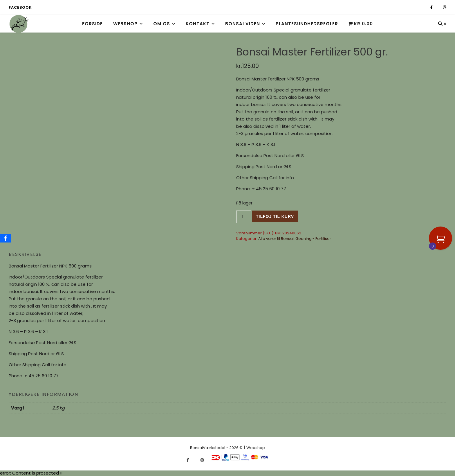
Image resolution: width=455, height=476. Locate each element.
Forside (92, 24)
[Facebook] (6, 238)
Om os (162, 24)
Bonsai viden (243, 24)
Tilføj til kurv (275, 216)
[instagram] (445, 7)
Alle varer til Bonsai (276, 239)
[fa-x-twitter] (438, 7)
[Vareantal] (244, 217)
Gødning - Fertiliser (313, 239)
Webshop (125, 24)
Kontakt (198, 24)
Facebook (20, 7)
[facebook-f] (432, 7)
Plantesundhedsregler (307, 24)
